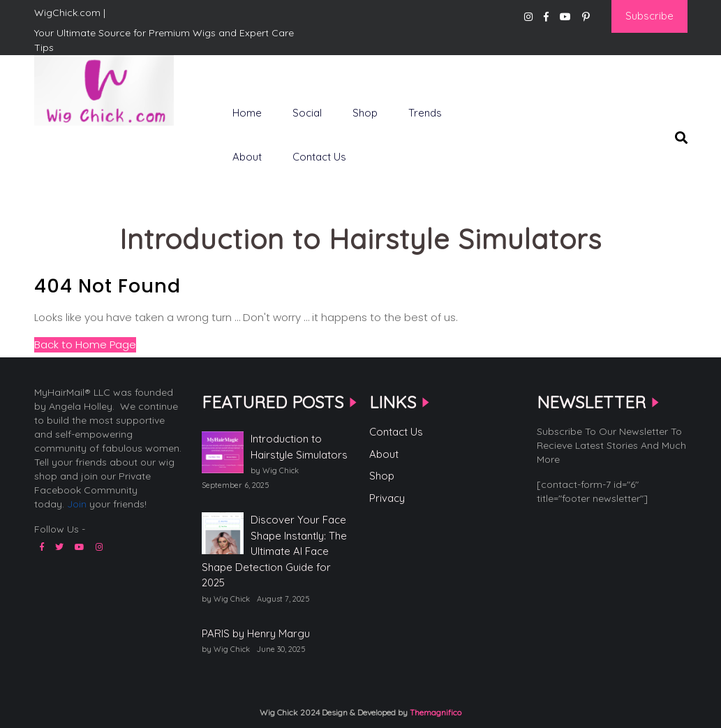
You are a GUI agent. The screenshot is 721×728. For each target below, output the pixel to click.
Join (77, 504)
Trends (425, 113)
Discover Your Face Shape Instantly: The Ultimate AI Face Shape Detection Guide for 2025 (274, 551)
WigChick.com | (84, 147)
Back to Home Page (85, 344)
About (247, 157)
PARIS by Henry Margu (256, 633)
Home (247, 113)
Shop (365, 113)
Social (307, 113)
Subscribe (649, 16)
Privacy (387, 498)
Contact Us (319, 157)
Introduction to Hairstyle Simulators (299, 447)
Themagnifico (434, 712)
